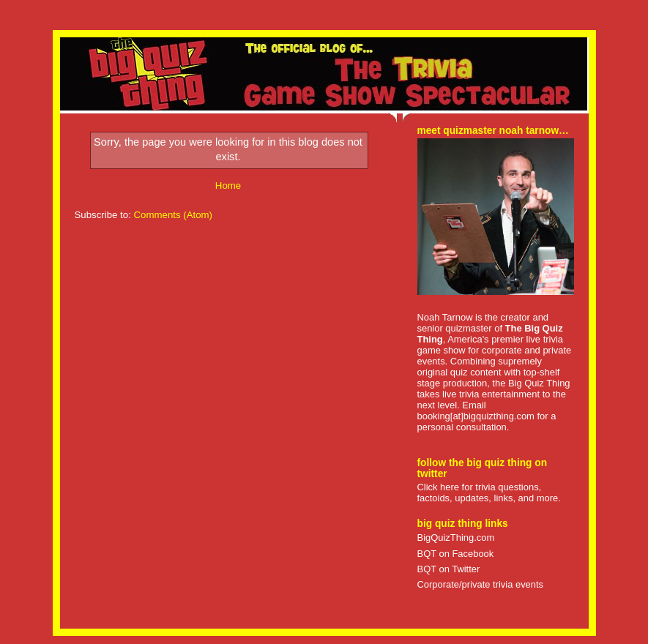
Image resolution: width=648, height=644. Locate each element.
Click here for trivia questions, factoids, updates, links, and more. (489, 493)
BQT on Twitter (449, 569)
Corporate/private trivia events (481, 584)
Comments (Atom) (174, 215)
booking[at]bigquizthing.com (476, 416)
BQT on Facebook (456, 554)
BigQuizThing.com (456, 538)
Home (228, 186)
